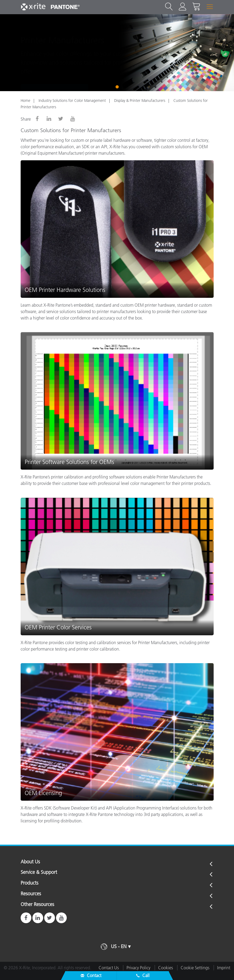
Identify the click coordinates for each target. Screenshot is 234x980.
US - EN (119, 946)
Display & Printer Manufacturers (140, 101)
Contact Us (54, 74)
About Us (30, 862)
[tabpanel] (117, 53)
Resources (31, 894)
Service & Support (39, 873)
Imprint (224, 968)
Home (25, 101)
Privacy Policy (138, 968)
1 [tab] (117, 87)
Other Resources (37, 905)
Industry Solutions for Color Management (72, 101)
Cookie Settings (195, 968)
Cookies (166, 968)
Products (29, 883)
